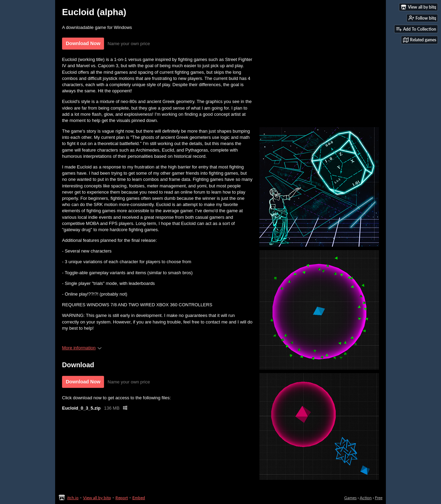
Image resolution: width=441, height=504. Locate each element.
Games (350, 498)
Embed (139, 498)
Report (122, 498)
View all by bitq (97, 498)
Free (379, 498)
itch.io (73, 498)
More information (82, 348)
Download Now (83, 43)
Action (366, 498)
